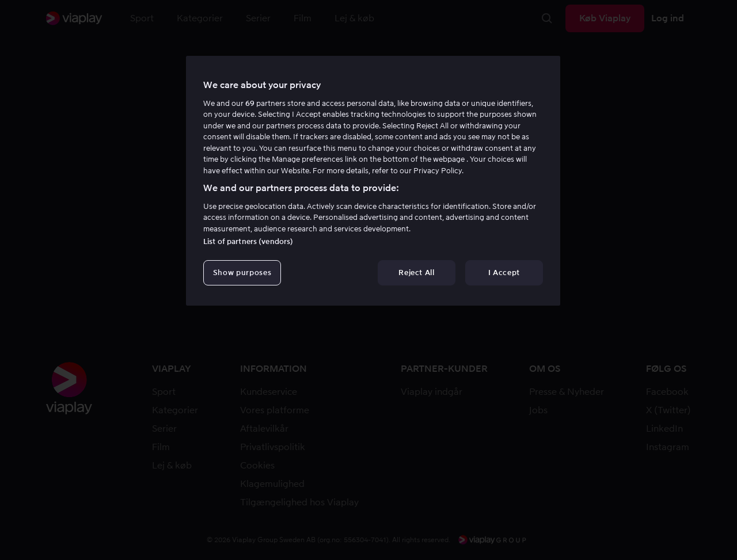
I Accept (504, 273)
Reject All (417, 273)
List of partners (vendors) (248, 241)
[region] (373, 181)
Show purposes (242, 273)
